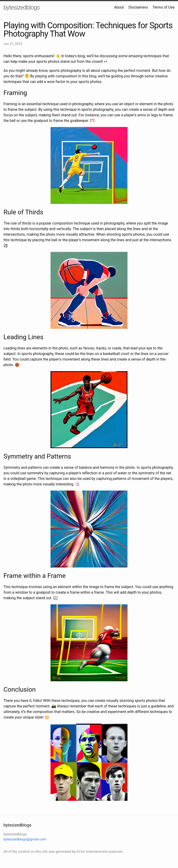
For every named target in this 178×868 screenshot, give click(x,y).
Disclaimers (138, 7)
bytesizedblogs (22, 7)
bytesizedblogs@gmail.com (25, 839)
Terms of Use (164, 7)
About (119, 7)
